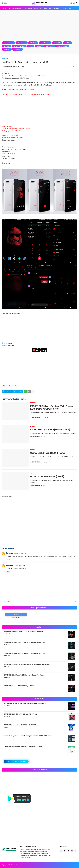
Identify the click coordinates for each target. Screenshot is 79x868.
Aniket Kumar (16, 865)
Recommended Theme (14, 8)
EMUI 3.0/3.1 (45, 43)
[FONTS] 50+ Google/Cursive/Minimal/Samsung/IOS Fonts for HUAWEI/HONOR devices (28, 736)
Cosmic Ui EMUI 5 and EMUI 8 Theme (48, 453)
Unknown (9, 553)
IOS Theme (49, 46)
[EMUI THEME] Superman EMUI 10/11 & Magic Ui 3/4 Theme (20, 686)
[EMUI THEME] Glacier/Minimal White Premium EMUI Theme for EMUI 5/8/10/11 (52, 408)
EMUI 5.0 (57, 43)
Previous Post (7, 602)
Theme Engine (28, 8)
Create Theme (38, 8)
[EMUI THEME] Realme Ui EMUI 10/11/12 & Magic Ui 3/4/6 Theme (21, 725)
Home (4, 8)
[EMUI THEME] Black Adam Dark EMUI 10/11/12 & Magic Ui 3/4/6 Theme (23, 632)
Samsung (7, 49)
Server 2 (4, 345)
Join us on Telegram (16, 761)
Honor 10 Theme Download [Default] (47, 476)
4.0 (31, 473)
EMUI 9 (6, 46)
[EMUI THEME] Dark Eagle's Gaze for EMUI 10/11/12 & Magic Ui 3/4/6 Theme (24, 642)
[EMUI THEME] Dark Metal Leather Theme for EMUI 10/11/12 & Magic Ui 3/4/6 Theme (27, 664)
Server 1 (5, 343)
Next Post (73, 602)
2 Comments (26, 67)
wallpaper (17, 49)
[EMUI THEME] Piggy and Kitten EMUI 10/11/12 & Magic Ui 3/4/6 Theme (23, 747)
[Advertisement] (39, 26)
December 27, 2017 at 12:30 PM (20, 553)
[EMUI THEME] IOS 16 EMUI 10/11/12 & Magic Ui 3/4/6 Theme (20, 714)
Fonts (30, 46)
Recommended (62, 46)
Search (73, 3)
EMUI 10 (33, 43)
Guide (39, 46)
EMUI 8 (67, 43)
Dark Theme (22, 43)
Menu (5, 3)
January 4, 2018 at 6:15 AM (19, 565)
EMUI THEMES (19, 46)
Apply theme (48, 8)
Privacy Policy (67, 8)
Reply (8, 559)
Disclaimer (57, 8)
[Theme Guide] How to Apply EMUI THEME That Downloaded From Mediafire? (25, 703)
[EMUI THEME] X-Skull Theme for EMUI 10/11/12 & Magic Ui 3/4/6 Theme (24, 675)
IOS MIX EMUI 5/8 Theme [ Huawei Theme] (50, 430)
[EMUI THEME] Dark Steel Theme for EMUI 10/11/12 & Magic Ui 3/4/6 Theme (24, 653)
